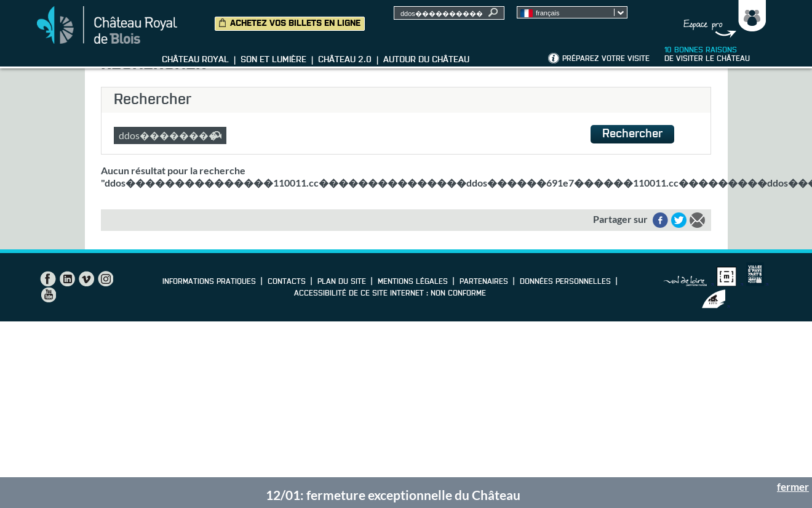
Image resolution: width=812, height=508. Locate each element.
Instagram (105, 279)
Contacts (287, 282)
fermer (793, 487)
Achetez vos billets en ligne (295, 23)
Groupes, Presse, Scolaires (722, 19)
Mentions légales (413, 282)
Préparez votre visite (606, 59)
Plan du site (342, 282)
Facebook (48, 279)
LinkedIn (67, 279)
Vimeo (86, 279)
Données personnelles (565, 282)
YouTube (48, 295)
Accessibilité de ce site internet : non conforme (390, 294)
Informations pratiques (209, 282)
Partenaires (484, 282)
